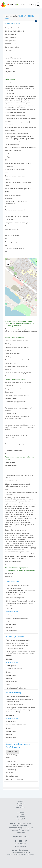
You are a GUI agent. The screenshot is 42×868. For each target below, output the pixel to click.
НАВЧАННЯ (21, 832)
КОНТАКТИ (21, 803)
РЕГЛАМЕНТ (21, 808)
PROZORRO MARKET (21, 826)
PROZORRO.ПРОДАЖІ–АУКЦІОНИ (21, 828)
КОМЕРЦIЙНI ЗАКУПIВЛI (21, 830)
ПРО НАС (21, 806)
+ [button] (8, 261)
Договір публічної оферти (21, 850)
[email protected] (11, 624)
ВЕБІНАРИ (21, 812)
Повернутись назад (13, 24)
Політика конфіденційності (21, 852)
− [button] (8, 265)
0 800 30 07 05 (28, 4)
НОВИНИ (21, 801)
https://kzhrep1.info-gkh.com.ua (16, 688)
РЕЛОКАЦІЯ (21, 819)
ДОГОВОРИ (21, 817)
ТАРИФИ (21, 814)
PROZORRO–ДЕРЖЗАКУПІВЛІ (21, 823)
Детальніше (13, 752)
